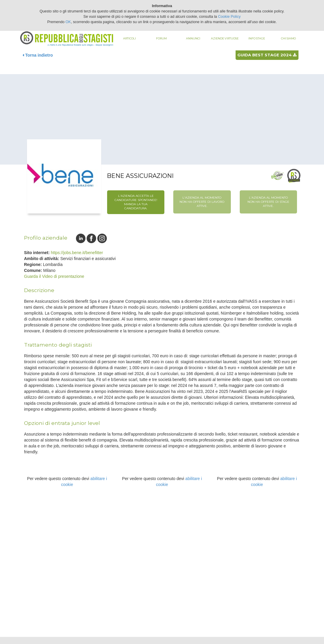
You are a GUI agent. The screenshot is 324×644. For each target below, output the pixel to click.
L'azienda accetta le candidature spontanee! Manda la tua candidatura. (136, 202)
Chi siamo (288, 38)
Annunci (193, 38)
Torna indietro (38, 55)
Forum (161, 38)
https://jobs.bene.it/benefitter (77, 253)
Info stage (257, 38)
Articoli (130, 38)
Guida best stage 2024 (267, 55)
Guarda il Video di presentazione (54, 276)
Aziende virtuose (225, 38)
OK (68, 22)
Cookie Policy (229, 17)
